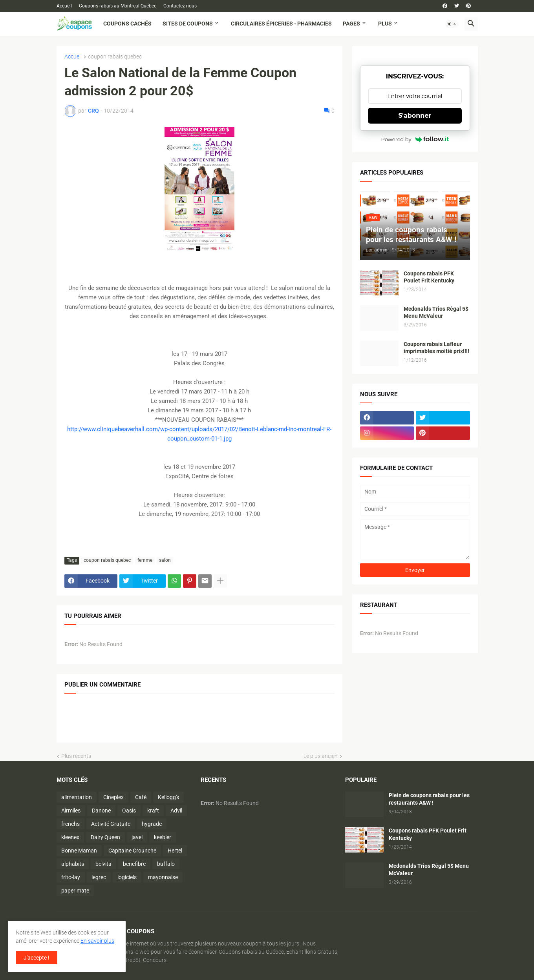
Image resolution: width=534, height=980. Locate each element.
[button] (452, 24)
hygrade (152, 824)
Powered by (415, 139)
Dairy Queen (105, 837)
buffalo (166, 864)
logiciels (127, 877)
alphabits (73, 864)
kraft (153, 811)
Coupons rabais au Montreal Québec (118, 6)
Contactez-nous (180, 6)
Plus (385, 24)
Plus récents (76, 756)
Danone (101, 811)
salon (165, 560)
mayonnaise (163, 877)
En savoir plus (97, 941)
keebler (163, 837)
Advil (176, 811)
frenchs (70, 824)
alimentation (77, 797)
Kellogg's (168, 797)
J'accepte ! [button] (37, 958)
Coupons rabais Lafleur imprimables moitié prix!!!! (436, 348)
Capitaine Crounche (132, 851)
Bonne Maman (79, 851)
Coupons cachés (127, 24)
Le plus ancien (321, 756)
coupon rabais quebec (115, 57)
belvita (103, 864)
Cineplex (113, 797)
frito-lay (71, 877)
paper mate (75, 891)
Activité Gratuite (111, 824)
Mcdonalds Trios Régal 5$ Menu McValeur (436, 312)
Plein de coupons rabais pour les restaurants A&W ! (429, 799)
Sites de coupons (188, 24)
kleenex (70, 837)
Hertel (175, 851)
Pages (351, 24)
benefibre (134, 864)
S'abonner (415, 116)
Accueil (64, 6)
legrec (99, 877)
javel (137, 837)
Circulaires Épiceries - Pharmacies (281, 24)
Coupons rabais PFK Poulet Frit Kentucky (429, 277)
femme (145, 560)
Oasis (129, 811)
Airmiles (71, 811)
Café (141, 797)
